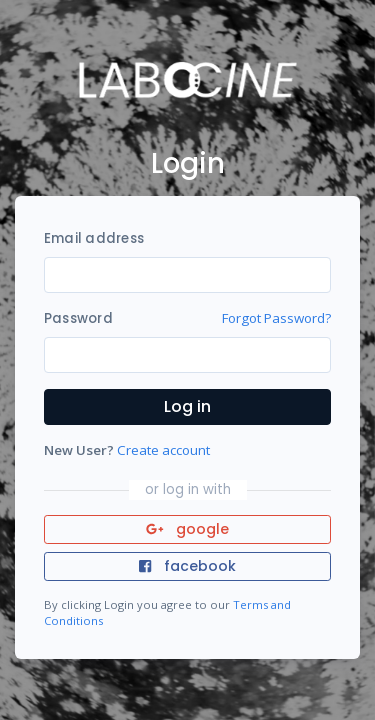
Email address (94, 238)
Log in (187, 406)
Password (78, 318)
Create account (163, 450)
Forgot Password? (276, 318)
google (187, 529)
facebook (187, 566)
